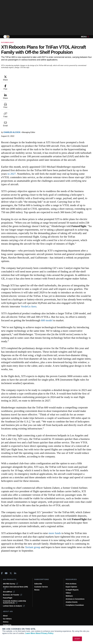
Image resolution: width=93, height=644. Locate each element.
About (5, 616)
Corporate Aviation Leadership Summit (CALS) (14, 602)
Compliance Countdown (75, 605)
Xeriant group (26, 551)
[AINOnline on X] (11, 573)
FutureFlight (7, 42)
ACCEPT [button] (77, 639)
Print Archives (71, 584)
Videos (68, 593)
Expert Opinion (71, 587)
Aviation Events (72, 602)
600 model (82, 292)
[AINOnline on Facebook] (2, 573)
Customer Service (41, 587)
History (6, 622)
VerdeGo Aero (65, 279)
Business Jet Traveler (12, 595)
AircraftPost (9, 592)
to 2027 (55, 121)
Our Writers (7, 619)
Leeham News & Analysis (14, 606)
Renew (37, 590)
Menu (85, 37)
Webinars (69, 596)
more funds (68, 533)
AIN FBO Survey (10, 584)
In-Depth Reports (72, 590)
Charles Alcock (26, 76)
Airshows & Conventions (75, 599)
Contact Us (7, 625)
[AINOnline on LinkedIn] (15, 573)
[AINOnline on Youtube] (6, 573)
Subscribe (38, 584)
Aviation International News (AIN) (15, 588)
